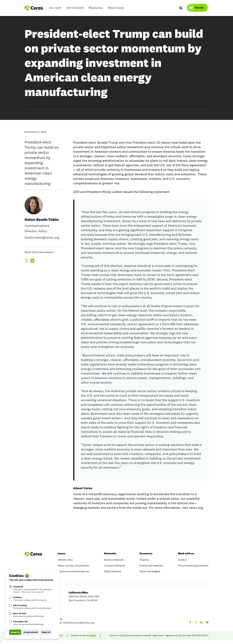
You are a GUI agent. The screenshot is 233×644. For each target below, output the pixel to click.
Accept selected (31, 632)
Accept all (15, 632)
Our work (55, 9)
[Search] (181, 8)
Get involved (75, 9)
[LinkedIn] (201, 623)
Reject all (46, 632)
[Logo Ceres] (34, 8)
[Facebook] (190, 623)
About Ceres (116, 9)
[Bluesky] (206, 623)
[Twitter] (196, 623)
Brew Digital (90, 635)
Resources (96, 9)
